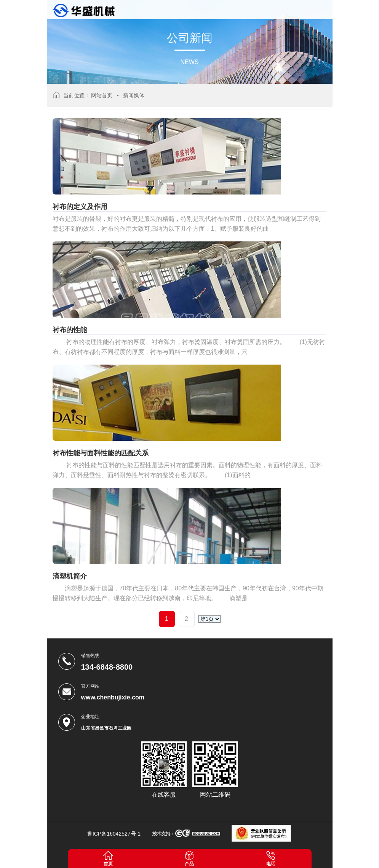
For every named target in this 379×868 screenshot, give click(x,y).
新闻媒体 (134, 95)
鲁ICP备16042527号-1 (114, 834)
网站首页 (102, 95)
